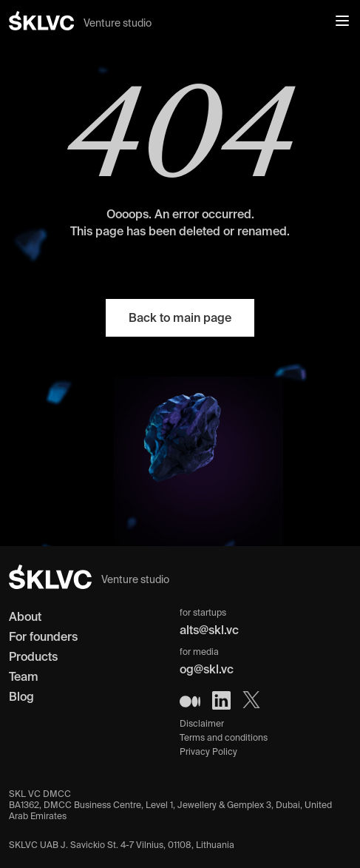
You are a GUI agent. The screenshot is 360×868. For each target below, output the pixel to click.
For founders (43, 636)
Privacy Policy (208, 751)
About (25, 616)
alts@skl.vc (209, 630)
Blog (21, 696)
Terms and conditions (224, 737)
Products (33, 656)
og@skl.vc (207, 669)
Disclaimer (202, 723)
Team (24, 676)
